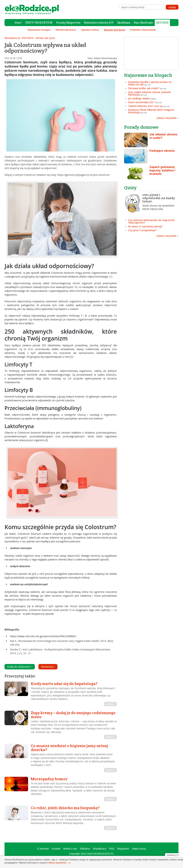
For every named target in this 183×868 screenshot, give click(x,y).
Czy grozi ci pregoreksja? (142, 230)
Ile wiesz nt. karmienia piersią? (145, 226)
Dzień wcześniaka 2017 (141, 102)
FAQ (112, 849)
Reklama (85, 849)
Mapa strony (139, 849)
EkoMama (124, 23)
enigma (153, 99)
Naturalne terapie (39, 30)
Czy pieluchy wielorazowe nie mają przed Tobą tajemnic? (151, 221)
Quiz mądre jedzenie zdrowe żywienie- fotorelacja (150, 93)
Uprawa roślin (90, 30)
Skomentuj (48, 667)
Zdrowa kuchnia (66, 30)
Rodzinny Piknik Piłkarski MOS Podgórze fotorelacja (151, 111)
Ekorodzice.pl (12, 38)
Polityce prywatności (59, 863)
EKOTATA (162, 23)
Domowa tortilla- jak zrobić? (144, 88)
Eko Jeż (148, 85)
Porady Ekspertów (68, 23)
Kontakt (56, 849)
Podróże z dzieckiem (143, 30)
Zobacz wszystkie (168, 118)
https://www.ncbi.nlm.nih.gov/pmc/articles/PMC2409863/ (43, 636)
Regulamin (123, 849)
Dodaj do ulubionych (20, 667)
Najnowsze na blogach (148, 75)
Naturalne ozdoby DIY (99, 23)
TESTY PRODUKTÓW (39, 23)
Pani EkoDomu (143, 23)
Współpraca (99, 849)
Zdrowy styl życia (45, 38)
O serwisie (43, 849)
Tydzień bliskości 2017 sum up (145, 106)
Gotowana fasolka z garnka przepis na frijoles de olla (150, 83)
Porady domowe (141, 127)
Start (18, 23)
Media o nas (70, 849)
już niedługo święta (139, 98)
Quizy (130, 187)
